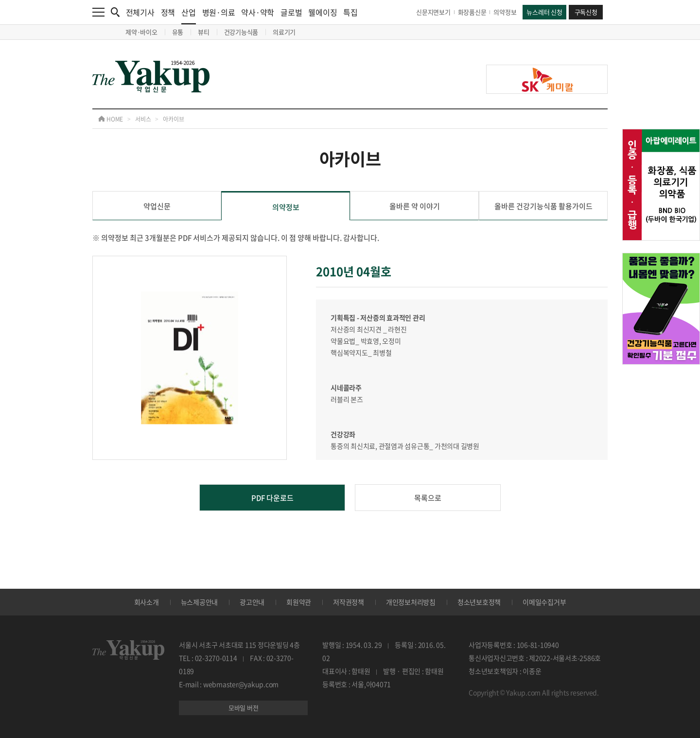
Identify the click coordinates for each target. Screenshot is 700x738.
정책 (168, 12)
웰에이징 (323, 12)
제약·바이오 (141, 32)
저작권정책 (349, 602)
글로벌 (291, 12)
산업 (189, 15)
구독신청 (586, 12)
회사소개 (147, 602)
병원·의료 (219, 12)
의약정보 (505, 12)
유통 (178, 32)
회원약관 (299, 602)
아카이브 (173, 119)
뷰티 (204, 32)
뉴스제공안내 (200, 602)
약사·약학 (258, 12)
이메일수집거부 (544, 602)
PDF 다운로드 (272, 498)
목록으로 (428, 498)
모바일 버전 (244, 708)
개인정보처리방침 (411, 602)
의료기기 (284, 32)
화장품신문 (472, 12)
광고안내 (252, 602)
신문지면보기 (433, 12)
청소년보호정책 (479, 602)
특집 (350, 12)
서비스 (143, 119)
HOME (111, 119)
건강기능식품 (241, 32)
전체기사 (140, 12)
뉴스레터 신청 (544, 12)
